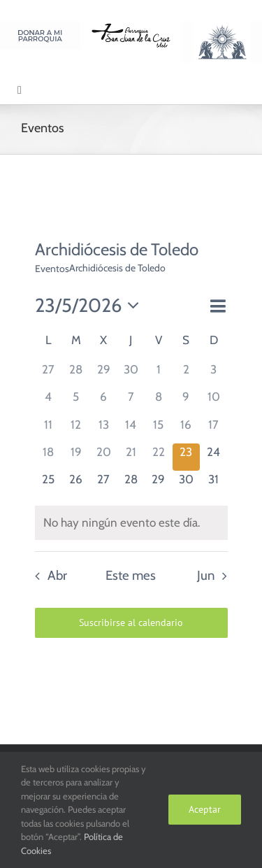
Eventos (52, 269)
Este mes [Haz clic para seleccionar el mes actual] (131, 575)
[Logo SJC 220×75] (131, 27)
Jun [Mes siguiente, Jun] (206, 575)
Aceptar (205, 809)
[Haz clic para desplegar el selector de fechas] (91, 306)
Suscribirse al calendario (131, 623)
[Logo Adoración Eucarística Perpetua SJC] (222, 27)
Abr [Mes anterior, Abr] (57, 575)
